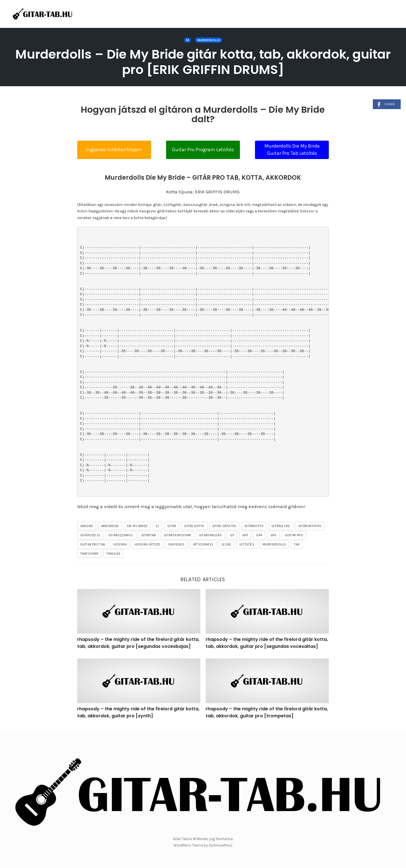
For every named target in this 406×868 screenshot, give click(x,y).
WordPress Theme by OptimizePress (203, 845)
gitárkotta (254, 526)
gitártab (149, 535)
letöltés (247, 544)
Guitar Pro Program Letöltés (203, 150)
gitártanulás (210, 535)
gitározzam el (121, 535)
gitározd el (90, 535)
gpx (273, 535)
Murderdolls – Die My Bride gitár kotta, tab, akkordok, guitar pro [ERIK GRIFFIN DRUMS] (203, 62)
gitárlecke (281, 526)
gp (232, 535)
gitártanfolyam (177, 535)
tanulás (113, 554)
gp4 (259, 535)
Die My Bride (137, 526)
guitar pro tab (93, 544)
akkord (87, 526)
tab (297, 544)
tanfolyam (89, 554)
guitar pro (294, 535)
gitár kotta (194, 526)
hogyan (120, 544)
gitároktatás (310, 526)
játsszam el (203, 544)
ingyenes (176, 544)
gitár (172, 526)
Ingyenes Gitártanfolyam (114, 150)
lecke (226, 544)
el (157, 526)
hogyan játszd (148, 544)
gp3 (245, 535)
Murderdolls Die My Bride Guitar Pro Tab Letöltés (292, 150)
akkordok (110, 526)
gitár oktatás (224, 526)
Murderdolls (209, 40)
